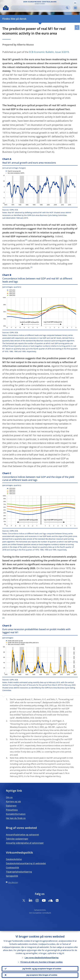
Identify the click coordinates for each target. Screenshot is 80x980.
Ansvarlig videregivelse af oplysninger (25, 843)
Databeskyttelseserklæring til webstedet (26, 863)
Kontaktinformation (16, 814)
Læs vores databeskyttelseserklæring (42, 956)
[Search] (39, 8)
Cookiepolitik (12, 868)
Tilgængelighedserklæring (19, 872)
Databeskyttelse (14, 859)
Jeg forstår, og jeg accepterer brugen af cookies (42, 968)
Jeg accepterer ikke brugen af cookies (42, 975)
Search (67, 8)
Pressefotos (12, 810)
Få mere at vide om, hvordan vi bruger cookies (42, 961)
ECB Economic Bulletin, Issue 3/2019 (49, 52)
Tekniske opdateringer (17, 839)
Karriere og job (13, 801)
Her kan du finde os (16, 818)
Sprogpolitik (12, 876)
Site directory (13, 882)
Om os (9, 797)
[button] (75, 3)
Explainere (11, 806)
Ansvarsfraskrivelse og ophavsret (22, 835)
